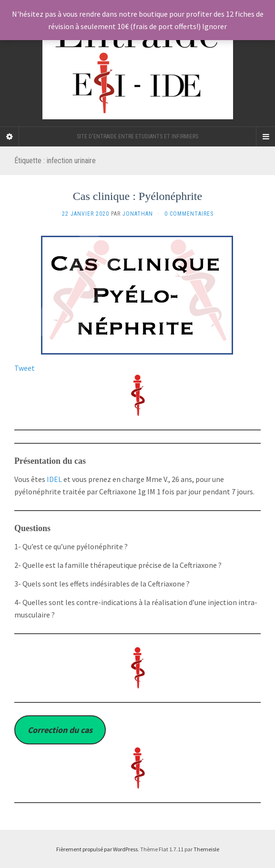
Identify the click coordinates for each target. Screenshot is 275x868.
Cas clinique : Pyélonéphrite (137, 196)
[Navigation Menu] (265, 136)
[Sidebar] (10, 136)
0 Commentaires (189, 214)
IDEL (54, 479)
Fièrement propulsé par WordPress (97, 849)
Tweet (25, 368)
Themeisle (206, 849)
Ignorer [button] (214, 26)
